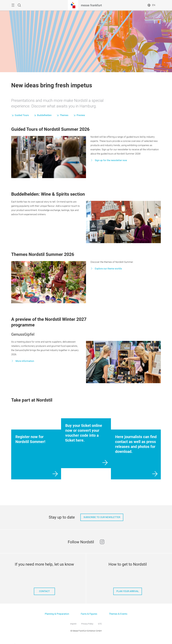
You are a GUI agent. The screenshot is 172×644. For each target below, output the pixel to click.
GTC (100, 624)
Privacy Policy (87, 624)
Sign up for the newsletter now (111, 160)
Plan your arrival (128, 591)
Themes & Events (118, 614)
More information (25, 361)
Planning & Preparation (57, 614)
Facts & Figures (89, 614)
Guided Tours (22, 115)
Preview (81, 115)
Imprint (73, 624)
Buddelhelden (44, 115)
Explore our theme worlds (108, 269)
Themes (64, 115)
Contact (44, 591)
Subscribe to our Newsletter (102, 517)
